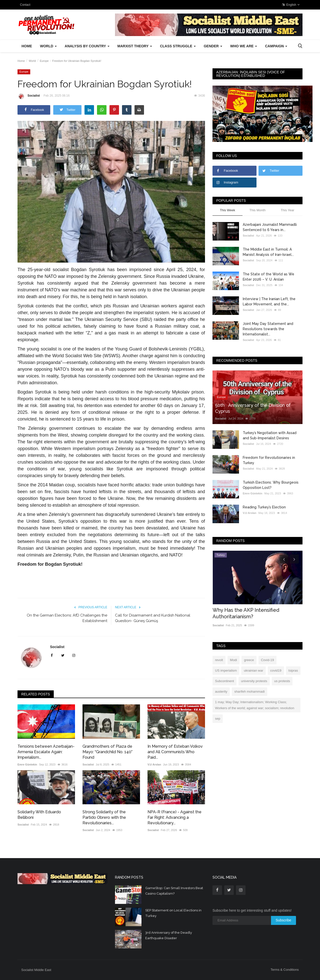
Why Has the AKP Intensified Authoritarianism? (246, 613)
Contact (25, 5)
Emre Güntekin (27, 764)
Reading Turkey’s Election (264, 507)
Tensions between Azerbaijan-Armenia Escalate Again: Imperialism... (46, 752)
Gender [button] (213, 46)
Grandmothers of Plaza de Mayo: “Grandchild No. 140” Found (107, 752)
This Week (227, 210)
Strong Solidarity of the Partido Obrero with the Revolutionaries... (104, 817)
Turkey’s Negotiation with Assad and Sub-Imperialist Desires (270, 435)
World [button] (48, 46)
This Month (257, 210)
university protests (254, 681)
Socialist (29, 96)
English (291, 5)
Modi (233, 660)
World (32, 61)
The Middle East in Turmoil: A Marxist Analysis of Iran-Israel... (268, 252)
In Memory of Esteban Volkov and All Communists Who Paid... (175, 752)
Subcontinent (224, 681)
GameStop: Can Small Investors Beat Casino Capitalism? (174, 891)
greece (249, 660)
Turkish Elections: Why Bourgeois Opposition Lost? (271, 485)
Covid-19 (267, 660)
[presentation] (284, 559)
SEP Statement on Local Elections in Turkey (173, 913)
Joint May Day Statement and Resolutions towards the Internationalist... (268, 329)
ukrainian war (253, 670)
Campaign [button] (276, 46)
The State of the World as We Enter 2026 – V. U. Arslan (268, 277)
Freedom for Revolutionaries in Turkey (269, 460)
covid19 (276, 670)
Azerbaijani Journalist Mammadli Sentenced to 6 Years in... (270, 227)
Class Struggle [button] (178, 46)
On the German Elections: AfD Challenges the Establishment (67, 618)
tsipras (293, 670)
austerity (221, 692)
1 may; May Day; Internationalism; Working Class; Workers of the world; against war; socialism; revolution (255, 705)
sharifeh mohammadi (249, 692)
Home (27, 46)
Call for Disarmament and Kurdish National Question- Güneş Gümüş (153, 618)
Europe (44, 61)
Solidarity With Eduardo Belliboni (39, 815)
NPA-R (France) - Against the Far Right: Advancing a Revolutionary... (174, 817)
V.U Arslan (154, 764)
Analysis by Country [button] (87, 46)
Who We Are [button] (244, 46)
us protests (282, 681)
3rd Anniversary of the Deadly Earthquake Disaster (169, 935)
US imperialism (226, 670)
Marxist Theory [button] (135, 46)
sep (218, 719)
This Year (287, 210)
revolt (219, 660)
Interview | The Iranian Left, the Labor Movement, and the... (269, 302)
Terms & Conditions (285, 970)
